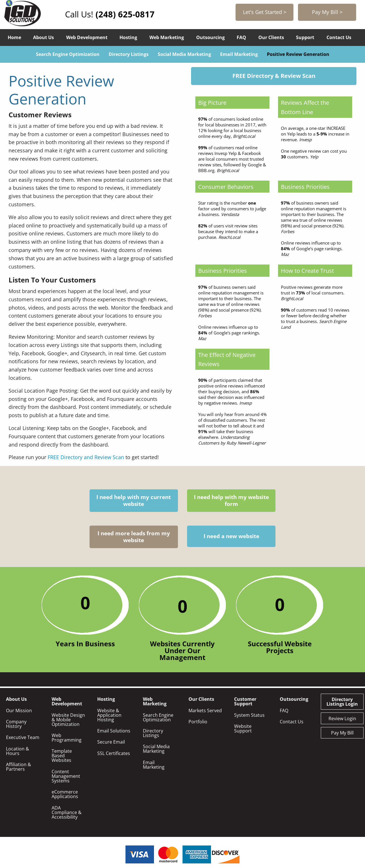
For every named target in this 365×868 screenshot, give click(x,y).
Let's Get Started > (266, 12)
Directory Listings (129, 54)
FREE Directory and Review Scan (86, 457)
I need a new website (292, 501)
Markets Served (205, 674)
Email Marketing (239, 54)
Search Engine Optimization (68, 54)
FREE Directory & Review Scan (274, 76)
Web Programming (67, 701)
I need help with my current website (73, 501)
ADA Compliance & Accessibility (67, 776)
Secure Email (111, 706)
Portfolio (198, 685)
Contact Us (339, 37)
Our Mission (19, 674)
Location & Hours (18, 715)
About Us (43, 37)
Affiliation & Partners (19, 730)
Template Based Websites (62, 719)
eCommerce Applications (65, 758)
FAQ (241, 37)
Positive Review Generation (298, 54)
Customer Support (245, 665)
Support (305, 37)
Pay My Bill (342, 697)
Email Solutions (114, 695)
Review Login (342, 682)
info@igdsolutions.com (193, 836)
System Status (249, 679)
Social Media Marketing (184, 54)
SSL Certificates (114, 717)
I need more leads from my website (219, 501)
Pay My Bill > (328, 12)
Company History (16, 688)
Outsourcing (210, 37)
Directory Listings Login (342, 665)
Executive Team (23, 701)
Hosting (128, 37)
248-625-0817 (247, 836)
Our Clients (271, 37)
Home (14, 37)
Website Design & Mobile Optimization (68, 683)
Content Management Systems (66, 740)
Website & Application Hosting (109, 679)
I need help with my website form (146, 501)
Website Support (243, 692)
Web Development (87, 37)
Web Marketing (167, 37)
